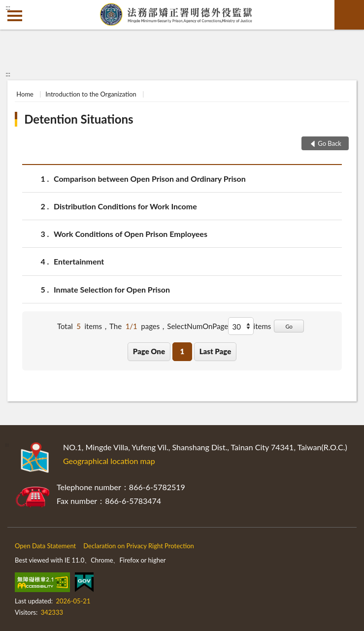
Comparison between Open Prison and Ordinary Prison (150, 179)
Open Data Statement (45, 546)
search (349, 15)
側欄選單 (15, 16)
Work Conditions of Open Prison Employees (131, 234)
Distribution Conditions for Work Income (125, 206)
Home (25, 94)
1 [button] (182, 351)
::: (8, 7)
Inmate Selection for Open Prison (112, 289)
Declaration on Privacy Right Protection (139, 546)
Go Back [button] (330, 143)
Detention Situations (79, 119)
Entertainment (79, 261)
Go (289, 326)
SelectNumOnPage (198, 326)
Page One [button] (149, 351)
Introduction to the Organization (91, 94)
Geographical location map (109, 461)
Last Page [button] (215, 351)
